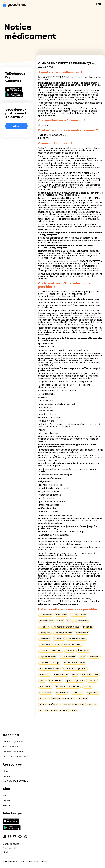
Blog (5, 771)
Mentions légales (11, 844)
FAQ (5, 795)
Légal (5, 852)
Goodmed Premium (13, 752)
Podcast (7, 776)
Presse (6, 805)
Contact (7, 800)
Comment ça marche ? (15, 742)
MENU (99, 4)
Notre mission (10, 747)
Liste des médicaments (15, 781)
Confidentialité (10, 848)
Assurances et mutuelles (16, 757)
